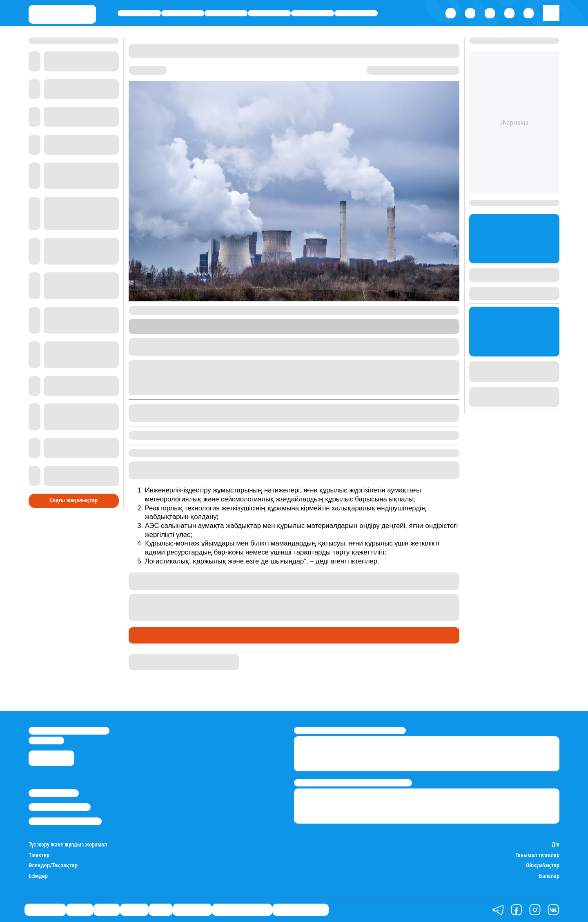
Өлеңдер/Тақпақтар (53, 865)
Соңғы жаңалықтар (73, 500)
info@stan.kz (46, 740)
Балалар (549, 876)
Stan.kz (418, 322)
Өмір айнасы (139, 13)
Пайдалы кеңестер (301, 910)
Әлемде (269, 13)
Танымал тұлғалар (537, 855)
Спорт (312, 13)
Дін (556, 845)
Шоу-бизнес (356, 13)
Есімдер (38, 876)
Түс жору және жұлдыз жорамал (68, 845)
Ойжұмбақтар (543, 865)
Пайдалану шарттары (65, 821)
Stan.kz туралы (54, 793)
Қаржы (183, 13)
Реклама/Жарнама (60, 807)
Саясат (226, 13)
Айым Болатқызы (152, 658)
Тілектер (39, 855)
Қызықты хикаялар (242, 910)
